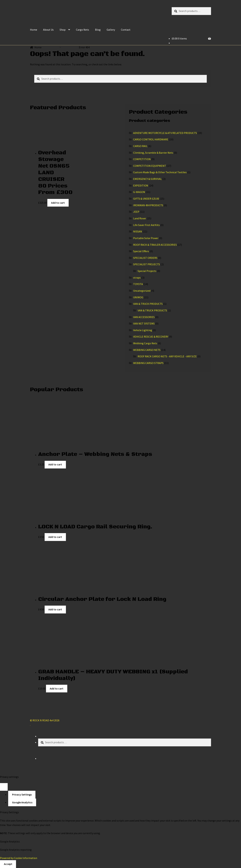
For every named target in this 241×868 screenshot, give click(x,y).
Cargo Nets (83, 30)
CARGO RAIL (140, 146)
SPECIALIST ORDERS (145, 258)
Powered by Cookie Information (19, 858)
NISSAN (138, 231)
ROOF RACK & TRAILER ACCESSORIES (155, 245)
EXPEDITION (141, 185)
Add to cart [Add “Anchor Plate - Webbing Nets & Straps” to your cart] (55, 464)
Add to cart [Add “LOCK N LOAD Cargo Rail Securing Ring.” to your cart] (55, 537)
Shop (63, 30)
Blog (98, 30)
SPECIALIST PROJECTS (147, 264)
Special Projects (147, 271)
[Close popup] (4, 787)
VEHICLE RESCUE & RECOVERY (151, 337)
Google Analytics (22, 802)
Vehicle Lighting (143, 330)
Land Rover (140, 218)
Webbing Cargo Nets (145, 343)
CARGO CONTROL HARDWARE (151, 139)
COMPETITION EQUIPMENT (150, 166)
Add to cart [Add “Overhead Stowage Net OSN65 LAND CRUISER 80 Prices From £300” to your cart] (58, 203)
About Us (48, 30)
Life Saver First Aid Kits (146, 225)
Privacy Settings (22, 794)
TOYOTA (138, 284)
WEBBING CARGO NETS (147, 350)
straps (137, 278)
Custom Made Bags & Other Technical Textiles (160, 172)
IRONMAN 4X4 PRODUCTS (148, 205)
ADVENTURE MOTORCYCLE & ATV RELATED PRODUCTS (165, 133)
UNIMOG (138, 297)
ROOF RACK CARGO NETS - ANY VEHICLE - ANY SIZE (167, 356)
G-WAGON (139, 192)
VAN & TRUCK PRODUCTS (148, 304)
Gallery (111, 30)
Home (34, 30)
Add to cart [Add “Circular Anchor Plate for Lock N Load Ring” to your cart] (55, 609)
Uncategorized (142, 291)
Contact (126, 30)
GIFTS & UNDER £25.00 (146, 199)
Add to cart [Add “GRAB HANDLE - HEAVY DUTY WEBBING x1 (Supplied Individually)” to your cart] (57, 688)
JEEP (136, 212)
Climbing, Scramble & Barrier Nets (153, 153)
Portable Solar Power (146, 238)
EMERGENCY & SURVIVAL (147, 179)
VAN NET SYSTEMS (144, 323)
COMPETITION (142, 159)
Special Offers (141, 251)
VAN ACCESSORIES (144, 317)
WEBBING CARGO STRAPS (148, 363)
